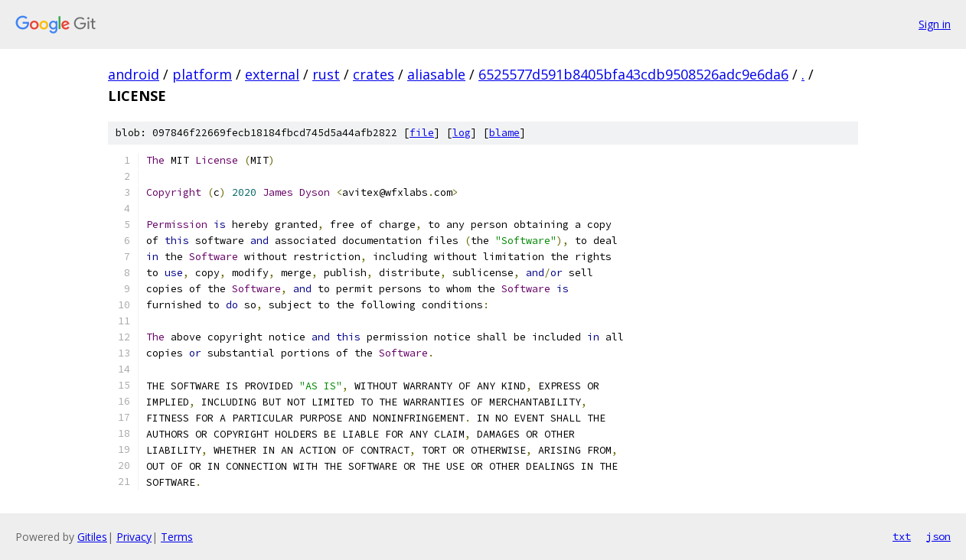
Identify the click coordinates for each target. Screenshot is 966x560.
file (422, 133)
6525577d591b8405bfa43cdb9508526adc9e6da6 (633, 74)
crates (374, 74)
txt (902, 536)
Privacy (134, 537)
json (938, 536)
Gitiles (92, 537)
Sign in (935, 24)
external (272, 74)
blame (504, 133)
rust (326, 74)
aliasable (436, 74)
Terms (177, 537)
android (134, 74)
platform (202, 74)
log (462, 133)
